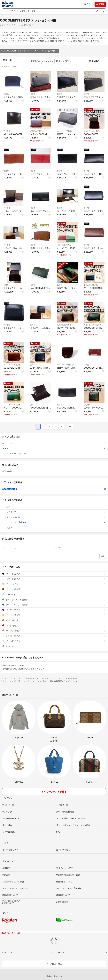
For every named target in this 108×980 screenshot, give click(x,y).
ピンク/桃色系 (54, 620)
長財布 (33, 94)
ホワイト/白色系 (54, 579)
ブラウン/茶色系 (54, 589)
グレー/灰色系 (54, 584)
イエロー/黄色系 (54, 615)
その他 (6, 94)
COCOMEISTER (54, 489)
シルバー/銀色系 (54, 636)
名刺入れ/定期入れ (37, 131)
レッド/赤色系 (54, 626)
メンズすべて (55, 512)
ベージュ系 (54, 594)
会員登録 (100, 4)
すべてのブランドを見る (54, 792)
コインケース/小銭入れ (66, 131)
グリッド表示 (64, 61)
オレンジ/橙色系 (54, 631)
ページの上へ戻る (54, 964)
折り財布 (7, 131)
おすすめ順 (48, 61)
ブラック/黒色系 (54, 574)
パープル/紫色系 (54, 610)
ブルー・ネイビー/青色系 (54, 605)
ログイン (88, 4)
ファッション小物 (49, 51)
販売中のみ (34, 61)
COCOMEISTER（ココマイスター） (19, 51)
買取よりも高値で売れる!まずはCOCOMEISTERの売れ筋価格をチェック (54, 667)
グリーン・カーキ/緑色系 (54, 600)
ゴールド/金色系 (54, 641)
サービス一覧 (7, 952)
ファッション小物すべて (56, 522)
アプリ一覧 (60, 952)
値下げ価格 (54, 471)
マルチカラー (54, 646)
